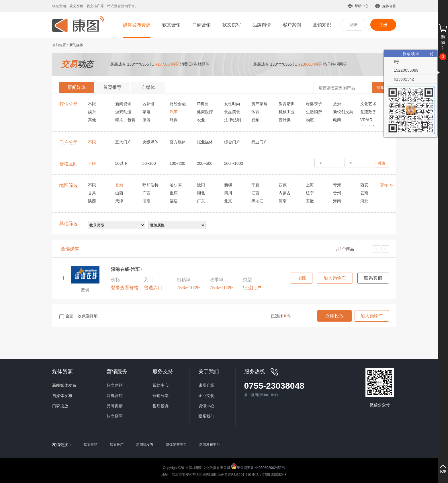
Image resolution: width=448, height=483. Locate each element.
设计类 (285, 120)
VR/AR (366, 120)
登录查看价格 (125, 288)
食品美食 (232, 112)
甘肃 (92, 193)
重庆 (174, 193)
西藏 (283, 185)
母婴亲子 (314, 104)
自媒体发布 (62, 396)
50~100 (149, 163)
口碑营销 (201, 25)
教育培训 (287, 104)
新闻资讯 (123, 104)
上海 (310, 185)
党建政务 (368, 112)
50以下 (122, 163)
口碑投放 (60, 406)
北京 (228, 201)
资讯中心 (206, 406)
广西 (146, 193)
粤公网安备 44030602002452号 (258, 466)
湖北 (201, 193)
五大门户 (123, 142)
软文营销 (171, 25)
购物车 (443, 42)
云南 (364, 193)
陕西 (92, 201)
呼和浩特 (150, 185)
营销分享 (161, 396)
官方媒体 (178, 142)
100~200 (178, 163)
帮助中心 (361, 6)
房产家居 (259, 104)
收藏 (301, 278)
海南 (337, 201)
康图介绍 (206, 385)
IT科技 (203, 104)
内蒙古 (285, 193)
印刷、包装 (125, 120)
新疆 (228, 185)
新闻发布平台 (210, 445)
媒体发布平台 (176, 445)
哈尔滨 (176, 185)
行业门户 (259, 142)
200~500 (205, 163)
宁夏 (255, 185)
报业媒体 (205, 142)
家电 (146, 112)
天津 (119, 201)
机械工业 (287, 112)
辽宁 (310, 193)
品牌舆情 (262, 25)
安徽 (310, 201)
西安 (364, 185)
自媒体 (148, 87)
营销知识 (322, 25)
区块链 (148, 104)
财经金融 (178, 104)
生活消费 (314, 112)
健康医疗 (205, 112)
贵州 (337, 193)
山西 (119, 193)
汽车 (174, 112)
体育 (255, 112)
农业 (201, 120)
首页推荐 (112, 87)
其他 (92, 120)
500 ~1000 (234, 163)
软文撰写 (232, 25)
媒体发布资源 (137, 25)
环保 (174, 120)
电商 (337, 120)
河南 (283, 201)
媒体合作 (389, 6)
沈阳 (201, 185)
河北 (364, 201)
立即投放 (334, 316)
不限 (92, 104)
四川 (228, 193)
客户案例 (292, 25)
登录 (353, 25)
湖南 (146, 201)
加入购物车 (335, 278)
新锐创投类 (343, 112)
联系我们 (206, 416)
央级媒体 (150, 142)
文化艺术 (368, 104)
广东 (201, 201)
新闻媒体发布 (64, 385)
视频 (255, 120)
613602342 (404, 79)
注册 (383, 25)
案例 (85, 290)
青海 (337, 185)
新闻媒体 (77, 87)
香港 (119, 185)
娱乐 (92, 112)
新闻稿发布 (145, 445)
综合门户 (232, 142)
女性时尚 (232, 104)
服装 (146, 120)
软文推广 (117, 445)
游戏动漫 (123, 112)
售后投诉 (161, 406)
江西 (255, 193)
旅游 (337, 104)
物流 (310, 120)
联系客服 (373, 278)
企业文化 (206, 396)
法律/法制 (233, 120)
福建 (174, 201)
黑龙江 (257, 201)
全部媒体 (70, 249)
